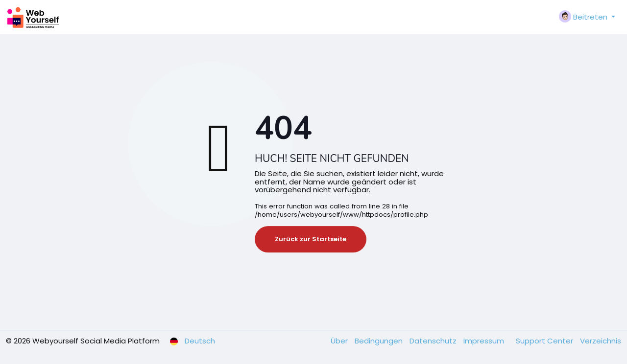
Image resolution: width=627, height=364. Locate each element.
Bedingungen (380, 341)
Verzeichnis (601, 341)
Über (340, 341)
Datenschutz (434, 341)
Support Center (545, 341)
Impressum (485, 341)
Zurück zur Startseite (311, 239)
